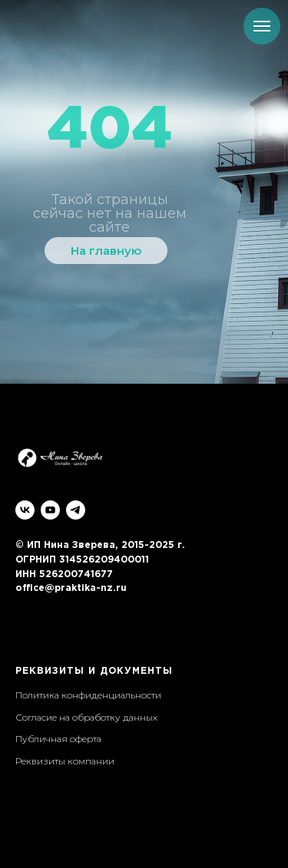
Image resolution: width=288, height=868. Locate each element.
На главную (106, 251)
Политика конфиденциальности (88, 695)
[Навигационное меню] (262, 26)
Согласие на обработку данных (86, 717)
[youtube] (50, 510)
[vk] (25, 510)
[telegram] (76, 510)
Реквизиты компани (62, 761)
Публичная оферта (58, 739)
